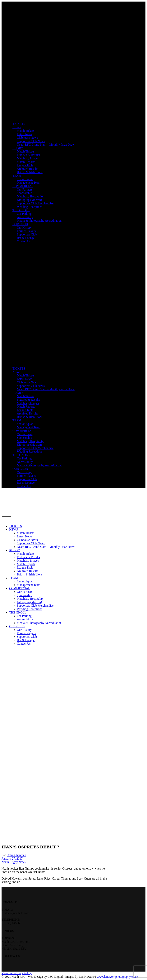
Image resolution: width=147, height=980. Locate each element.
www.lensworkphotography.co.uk (117, 977)
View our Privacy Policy (17, 973)
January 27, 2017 (12, 859)
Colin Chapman (16, 855)
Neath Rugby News (14, 862)
